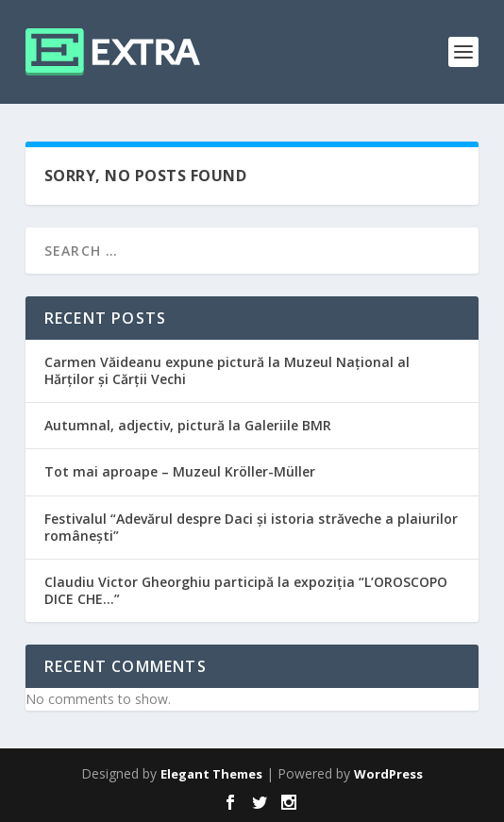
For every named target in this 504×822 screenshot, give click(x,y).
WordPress (388, 774)
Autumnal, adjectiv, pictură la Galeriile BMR (188, 425)
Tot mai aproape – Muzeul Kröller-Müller (180, 471)
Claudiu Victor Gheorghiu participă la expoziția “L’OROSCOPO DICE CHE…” (246, 590)
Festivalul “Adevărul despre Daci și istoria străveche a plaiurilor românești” (251, 527)
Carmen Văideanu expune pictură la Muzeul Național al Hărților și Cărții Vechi (227, 370)
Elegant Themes (211, 774)
